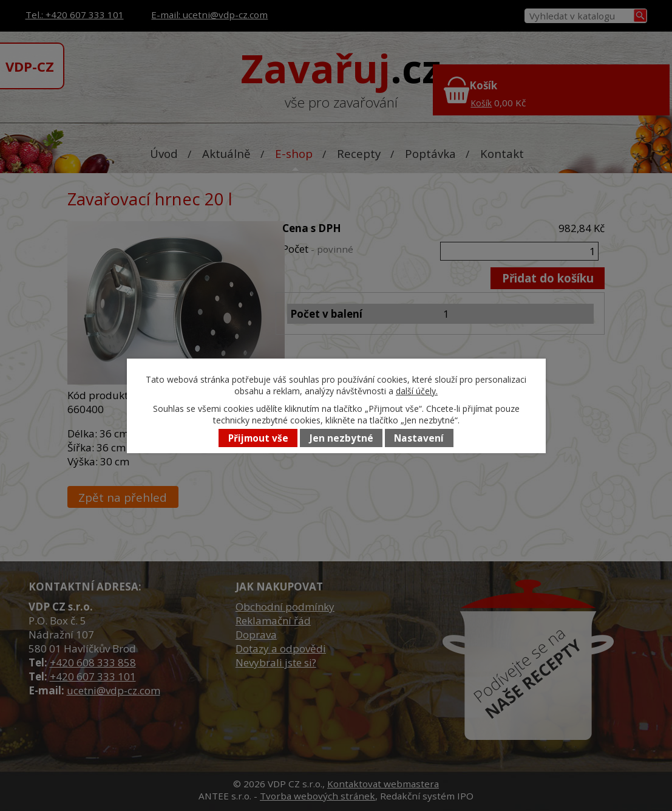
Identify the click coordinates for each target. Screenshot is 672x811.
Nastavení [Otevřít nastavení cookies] (419, 438)
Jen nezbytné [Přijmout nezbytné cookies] (341, 438)
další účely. (417, 391)
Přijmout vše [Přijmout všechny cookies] (258, 438)
